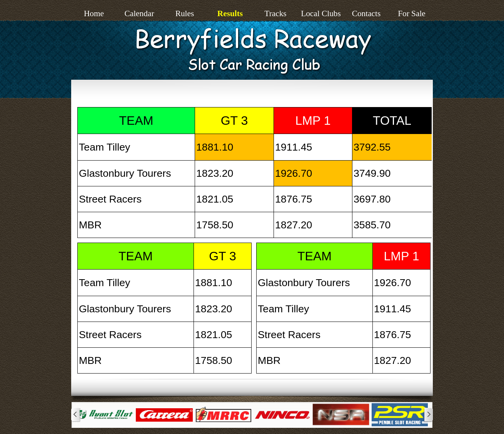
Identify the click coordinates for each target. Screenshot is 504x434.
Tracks (275, 13)
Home (94, 13)
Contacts (366, 13)
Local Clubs (321, 13)
